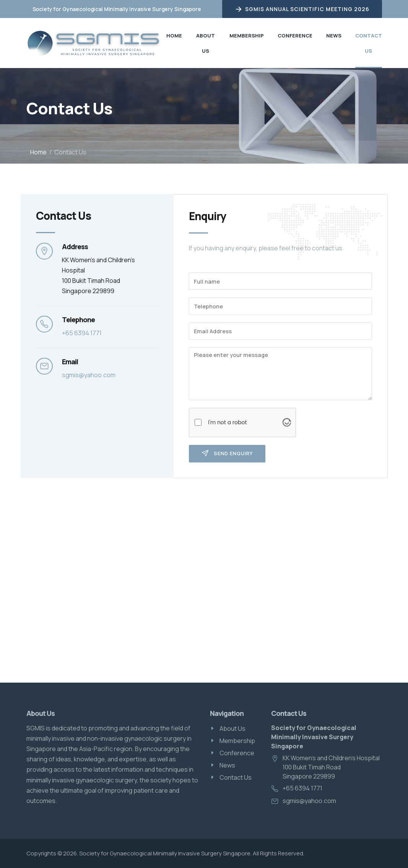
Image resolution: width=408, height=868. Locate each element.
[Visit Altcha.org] (287, 422)
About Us (206, 43)
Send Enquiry (227, 453)
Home (174, 36)
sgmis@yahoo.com (89, 375)
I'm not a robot (228, 422)
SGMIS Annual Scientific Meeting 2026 (302, 9)
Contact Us (369, 43)
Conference (295, 36)
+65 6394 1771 (82, 333)
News (334, 36)
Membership (247, 36)
